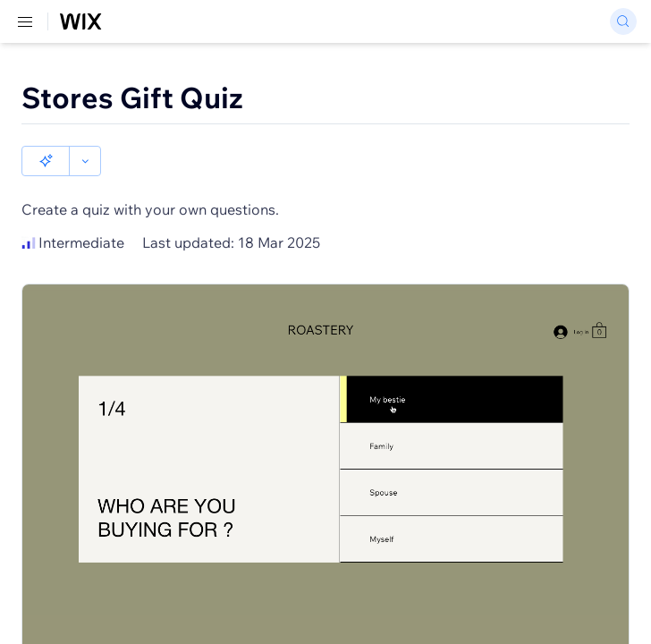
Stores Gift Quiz (132, 97)
